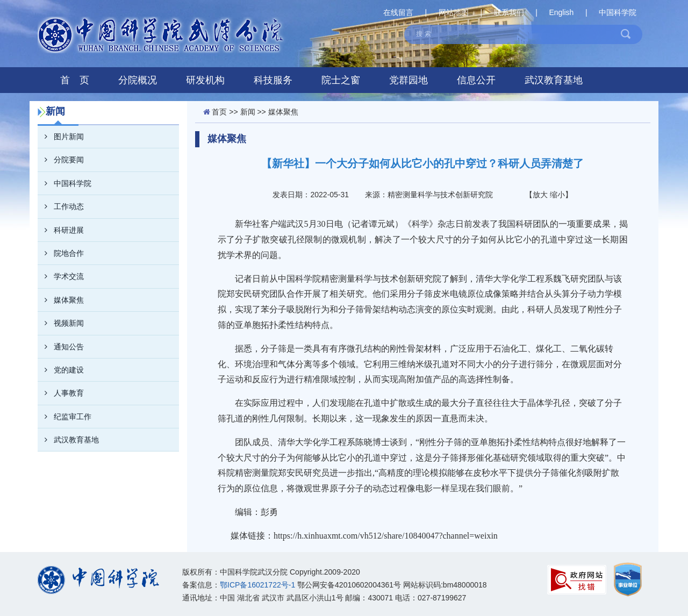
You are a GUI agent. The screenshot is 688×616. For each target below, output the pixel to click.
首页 (219, 112)
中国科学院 (618, 12)
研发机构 (205, 80)
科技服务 (273, 80)
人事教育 (61, 393)
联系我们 (509, 12)
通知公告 (61, 347)
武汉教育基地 (554, 80)
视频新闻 (61, 323)
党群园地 (408, 80)
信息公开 (476, 80)
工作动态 (61, 206)
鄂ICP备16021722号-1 (257, 585)
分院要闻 (61, 160)
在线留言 (398, 12)
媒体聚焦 (61, 300)
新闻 (248, 112)
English (561, 12)
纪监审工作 (64, 417)
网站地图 (454, 12)
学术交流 (61, 276)
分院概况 (138, 80)
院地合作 (61, 253)
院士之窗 (341, 80)
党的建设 (61, 370)
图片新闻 (61, 137)
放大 (540, 195)
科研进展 (61, 230)
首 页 (75, 80)
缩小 (557, 195)
